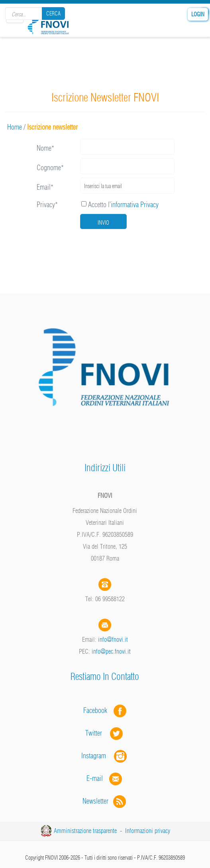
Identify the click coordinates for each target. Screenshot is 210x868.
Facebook (98, 710)
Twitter (105, 733)
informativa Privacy (135, 205)
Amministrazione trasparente (85, 831)
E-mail (95, 778)
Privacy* (47, 205)
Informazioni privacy (148, 831)
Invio (103, 223)
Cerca (53, 14)
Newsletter (105, 801)
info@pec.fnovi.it (111, 651)
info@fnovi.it (113, 639)
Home (15, 127)
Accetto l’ (120, 205)
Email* (45, 187)
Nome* (45, 148)
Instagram (105, 756)
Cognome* (50, 168)
